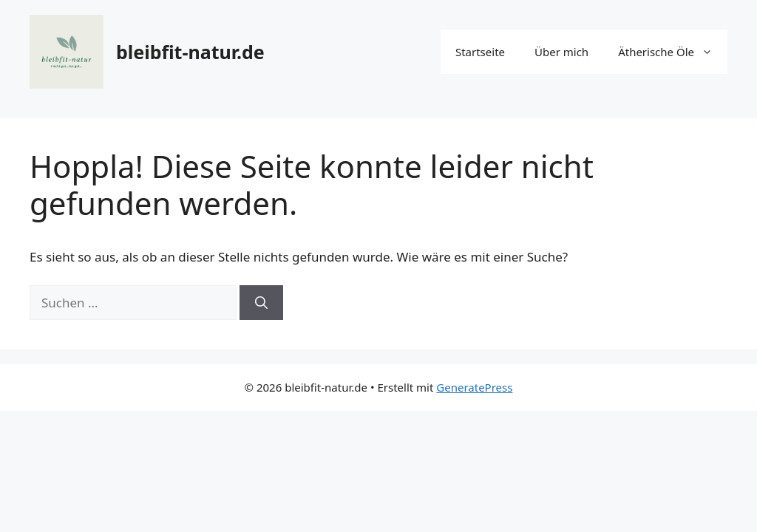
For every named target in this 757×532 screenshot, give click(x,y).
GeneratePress (474, 387)
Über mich (561, 52)
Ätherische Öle (673, 52)
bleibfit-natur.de (190, 52)
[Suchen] (261, 303)
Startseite (480, 52)
